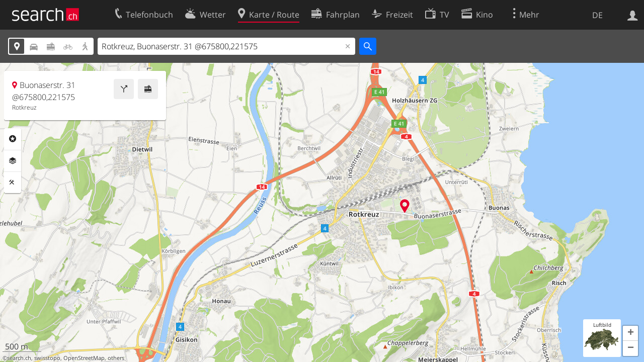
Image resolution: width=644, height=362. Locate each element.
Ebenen (13, 161)
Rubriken (13, 139)
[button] (630, 333)
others (116, 358)
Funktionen (13, 183)
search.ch (19, 358)
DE (597, 15)
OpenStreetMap (84, 358)
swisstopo (47, 358)
